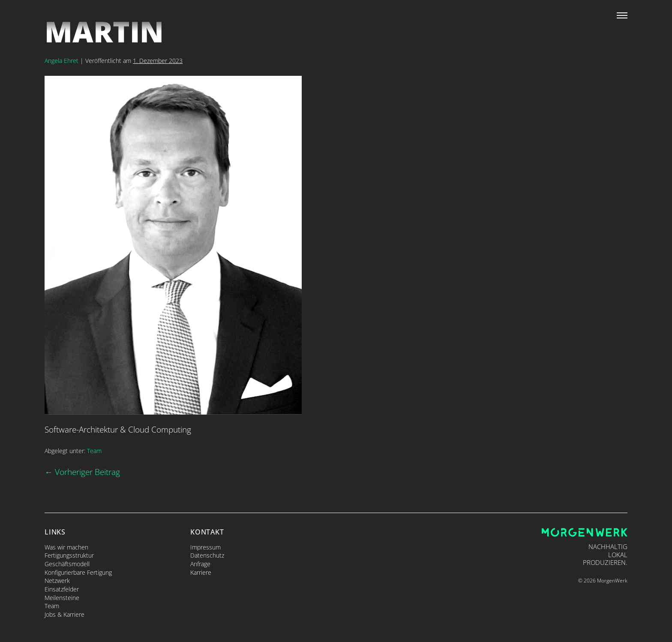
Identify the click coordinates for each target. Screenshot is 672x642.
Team (94, 451)
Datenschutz (207, 555)
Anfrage (200, 564)
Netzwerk (57, 581)
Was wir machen (66, 547)
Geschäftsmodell (67, 564)
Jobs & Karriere (64, 614)
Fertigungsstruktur (69, 555)
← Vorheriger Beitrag (82, 472)
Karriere (201, 572)
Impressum (205, 547)
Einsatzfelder (62, 589)
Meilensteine (62, 598)
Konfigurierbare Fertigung (78, 572)
